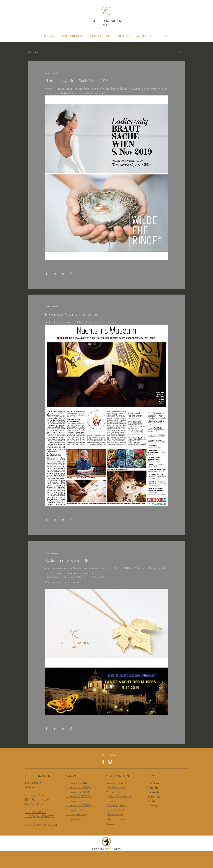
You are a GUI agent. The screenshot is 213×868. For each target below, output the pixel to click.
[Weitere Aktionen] (166, 73)
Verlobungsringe (116, 805)
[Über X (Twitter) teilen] (55, 274)
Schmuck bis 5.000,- (79, 805)
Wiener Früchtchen (118, 783)
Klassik (111, 823)
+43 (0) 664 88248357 (40, 816)
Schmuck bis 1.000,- (79, 787)
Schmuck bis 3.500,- (79, 801)
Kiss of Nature (115, 792)
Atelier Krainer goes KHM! (68, 560)
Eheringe (112, 801)
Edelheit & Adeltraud (119, 796)
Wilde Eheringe (116, 787)
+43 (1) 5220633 (36, 812)
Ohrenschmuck (116, 819)
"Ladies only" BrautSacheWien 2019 (76, 81)
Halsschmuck (115, 814)
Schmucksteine (75, 819)
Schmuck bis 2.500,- (79, 796)
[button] (180, 52)
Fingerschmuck (116, 810)
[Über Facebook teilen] (47, 274)
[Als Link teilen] (71, 274)
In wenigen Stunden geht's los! (72, 314)
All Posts (33, 52)
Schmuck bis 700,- (78, 783)
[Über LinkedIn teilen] (63, 274)
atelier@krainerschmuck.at (41, 825)
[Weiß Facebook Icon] (103, 762)
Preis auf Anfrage (76, 814)
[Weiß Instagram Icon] (110, 762)
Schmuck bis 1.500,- (78, 792)
